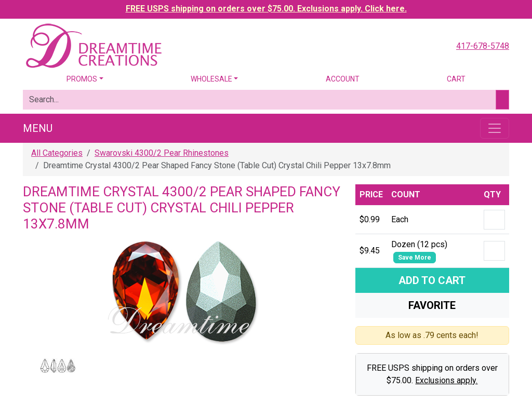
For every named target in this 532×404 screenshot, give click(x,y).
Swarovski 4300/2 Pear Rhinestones (162, 153)
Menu (38, 128)
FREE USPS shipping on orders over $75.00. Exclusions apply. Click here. (266, 9)
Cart (456, 79)
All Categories (57, 153)
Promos (82, 79)
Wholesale (211, 79)
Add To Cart (432, 280)
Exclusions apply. (446, 380)
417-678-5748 (483, 46)
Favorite (432, 305)
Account (343, 79)
